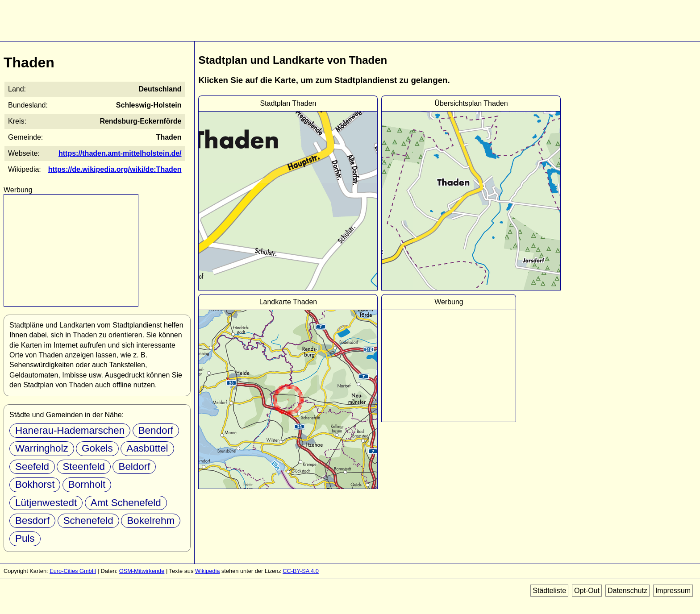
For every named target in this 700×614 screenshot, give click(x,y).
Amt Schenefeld (126, 503)
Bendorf (156, 430)
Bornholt (87, 484)
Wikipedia (207, 571)
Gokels (97, 448)
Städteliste (549, 591)
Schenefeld (88, 521)
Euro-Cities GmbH (73, 571)
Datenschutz (627, 591)
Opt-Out (587, 591)
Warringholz (42, 448)
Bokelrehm (151, 521)
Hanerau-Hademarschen (70, 430)
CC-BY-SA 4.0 (301, 571)
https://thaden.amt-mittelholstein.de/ (120, 153)
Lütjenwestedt (46, 503)
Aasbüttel (147, 448)
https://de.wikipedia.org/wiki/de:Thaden (115, 169)
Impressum (673, 591)
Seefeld (32, 467)
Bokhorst (35, 484)
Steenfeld (84, 467)
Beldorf (134, 467)
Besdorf (32, 521)
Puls (25, 538)
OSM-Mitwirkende (142, 571)
